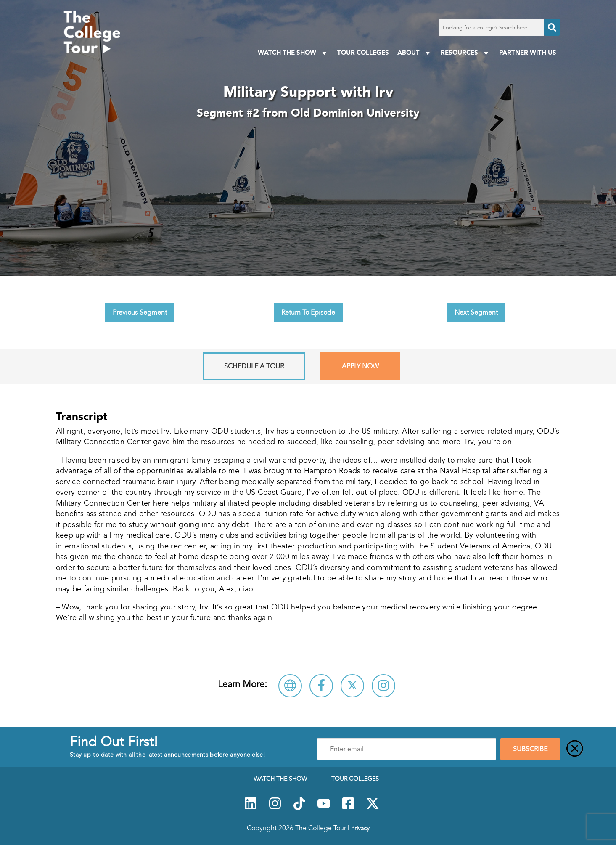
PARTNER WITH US (528, 52)
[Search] (552, 27)
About (415, 53)
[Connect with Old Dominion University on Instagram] (383, 686)
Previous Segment (140, 313)
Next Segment (476, 313)
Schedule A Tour (254, 366)
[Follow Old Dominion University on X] (352, 686)
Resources (466, 53)
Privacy (360, 828)
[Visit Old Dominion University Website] (290, 686)
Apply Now (360, 366)
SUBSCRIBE (530, 749)
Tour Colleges (363, 52)
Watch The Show (293, 53)
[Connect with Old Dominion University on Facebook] (321, 686)
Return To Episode (308, 313)
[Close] (575, 749)
